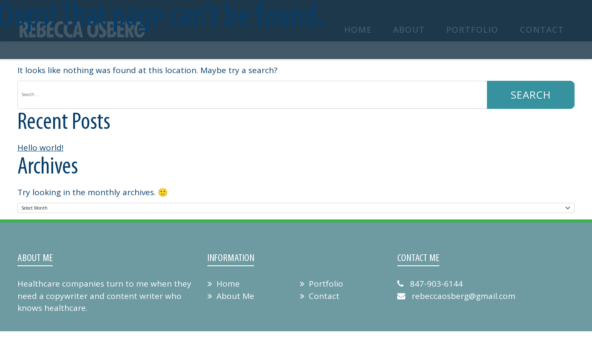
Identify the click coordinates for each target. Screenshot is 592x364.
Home (224, 284)
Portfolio (322, 284)
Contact (320, 296)
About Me (231, 296)
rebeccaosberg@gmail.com (456, 296)
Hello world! (40, 148)
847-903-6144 (430, 284)
